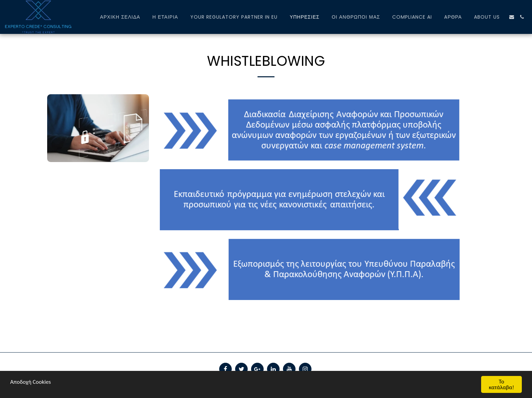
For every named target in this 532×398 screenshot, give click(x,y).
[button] (512, 17)
